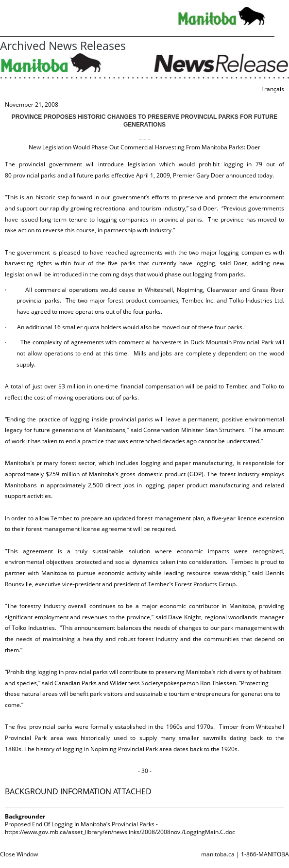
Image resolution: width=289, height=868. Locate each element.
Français (273, 89)
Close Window (19, 854)
